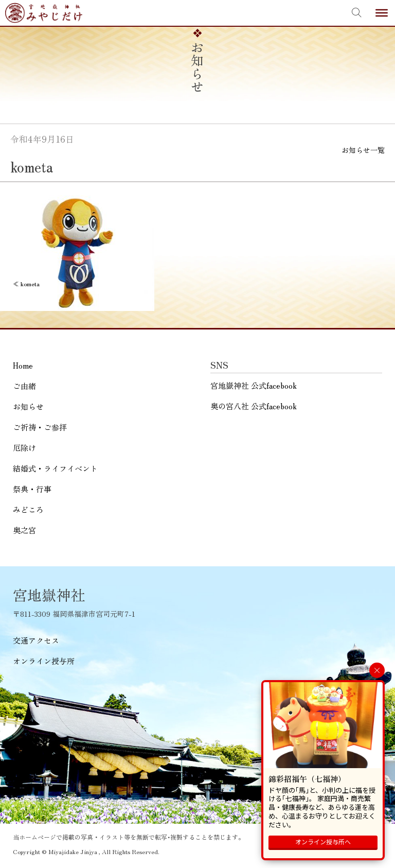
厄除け (24, 448)
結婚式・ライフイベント (55, 468)
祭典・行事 (32, 489)
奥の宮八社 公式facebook (254, 406)
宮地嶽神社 (44, 13)
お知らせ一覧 (363, 150)
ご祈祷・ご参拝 (40, 427)
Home (23, 365)
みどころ (28, 509)
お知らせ (28, 406)
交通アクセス (36, 640)
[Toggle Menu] (382, 13)
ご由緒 (24, 386)
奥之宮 (24, 530)
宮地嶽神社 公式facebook (254, 385)
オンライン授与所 (44, 661)
